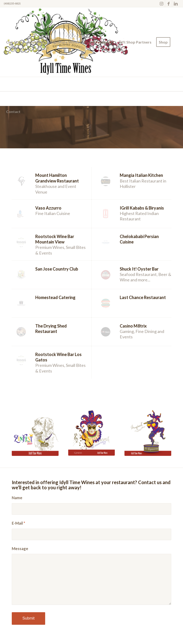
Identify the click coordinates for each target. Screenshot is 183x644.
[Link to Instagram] (161, 4)
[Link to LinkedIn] (176, 4)
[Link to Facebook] (169, 4)
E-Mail (18, 523)
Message (20, 549)
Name (17, 498)
